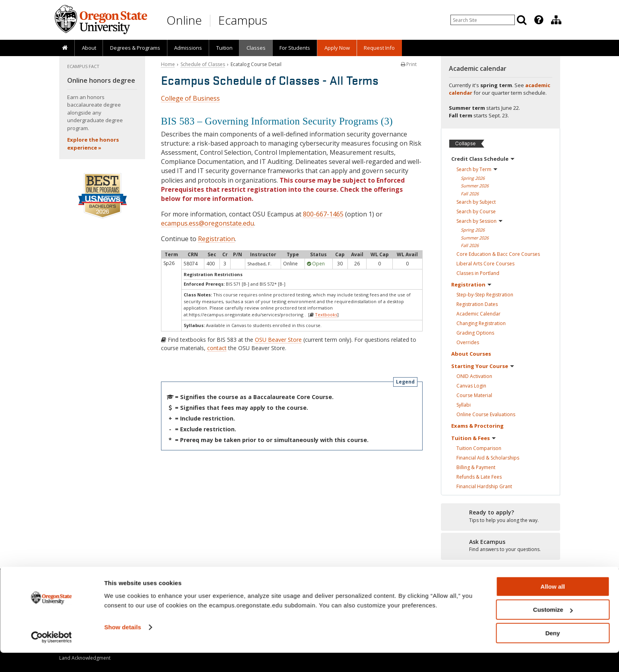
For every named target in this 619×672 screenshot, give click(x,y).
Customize (553, 629)
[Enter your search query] (483, 20)
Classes (256, 48)
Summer (475, 186)
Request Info (379, 48)
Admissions (188, 48)
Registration (216, 239)
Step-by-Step (485, 295)
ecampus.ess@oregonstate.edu (208, 223)
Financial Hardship (484, 486)
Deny (553, 652)
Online (184, 20)
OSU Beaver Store (278, 340)
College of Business (190, 98)
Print (409, 64)
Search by (477, 169)
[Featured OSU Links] (539, 20)
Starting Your (483, 366)
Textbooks (326, 315)
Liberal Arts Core (485, 264)
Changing (481, 323)
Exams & (477, 426)
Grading (475, 333)
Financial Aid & (488, 458)
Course (474, 395)
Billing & (476, 467)
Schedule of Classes (203, 64)
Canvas (471, 386)
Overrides (468, 342)
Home (168, 64)
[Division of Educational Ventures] (556, 20)
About (89, 48)
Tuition (224, 48)
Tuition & (473, 438)
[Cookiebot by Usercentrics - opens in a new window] (51, 656)
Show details (123, 646)
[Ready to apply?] (501, 516)
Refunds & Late (479, 477)
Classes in (478, 273)
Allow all (553, 606)
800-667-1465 (323, 214)
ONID (474, 376)
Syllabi (464, 405)
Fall (470, 194)
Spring (473, 178)
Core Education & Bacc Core (498, 254)
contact (217, 348)
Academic (478, 314)
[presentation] (538, 20)
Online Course (486, 414)
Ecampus (243, 20)
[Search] (522, 20)
